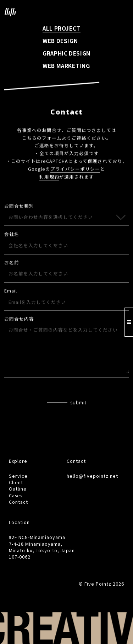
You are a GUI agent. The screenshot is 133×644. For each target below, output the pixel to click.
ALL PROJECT (62, 28)
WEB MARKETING (66, 66)
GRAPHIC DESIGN (66, 53)
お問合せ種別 (19, 207)
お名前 (12, 263)
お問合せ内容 (19, 320)
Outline (18, 489)
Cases (16, 495)
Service (18, 476)
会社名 (12, 235)
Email (11, 291)
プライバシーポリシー (75, 170)
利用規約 (49, 177)
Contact (18, 502)
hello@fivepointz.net (92, 476)
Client (16, 482)
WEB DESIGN (60, 41)
